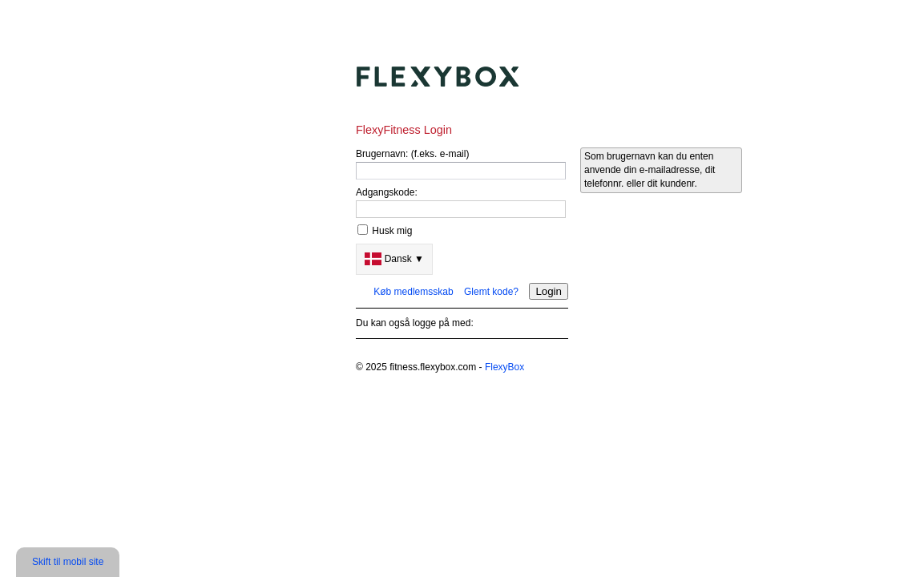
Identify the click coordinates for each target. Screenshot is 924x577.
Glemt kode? (491, 292)
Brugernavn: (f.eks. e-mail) (412, 154)
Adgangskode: (387, 192)
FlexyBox (504, 367)
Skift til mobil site (68, 562)
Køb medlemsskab (413, 292)
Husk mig (392, 231)
